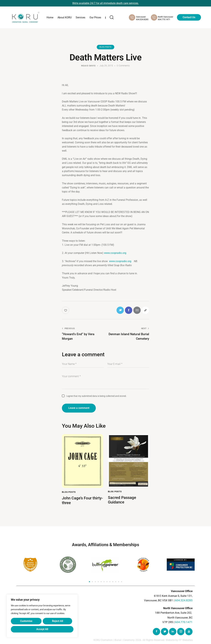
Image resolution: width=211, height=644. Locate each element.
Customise (26, 621)
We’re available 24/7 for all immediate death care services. (105, 3)
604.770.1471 (184, 622)
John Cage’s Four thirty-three (82, 501)
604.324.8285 (184, 601)
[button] (89, 582)
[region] (42, 616)
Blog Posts (105, 47)
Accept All (42, 629)
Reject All (58, 621)
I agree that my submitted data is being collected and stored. (96, 396)
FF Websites (186, 640)
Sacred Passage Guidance (122, 500)
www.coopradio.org (115, 253)
